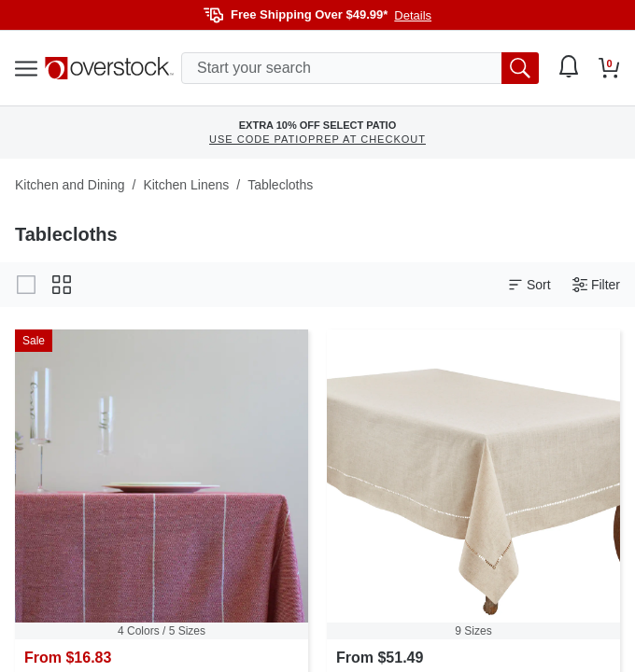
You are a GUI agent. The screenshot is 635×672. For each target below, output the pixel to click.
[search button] (520, 68)
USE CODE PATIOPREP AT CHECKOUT (317, 139)
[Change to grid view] (62, 285)
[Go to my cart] (609, 68)
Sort (529, 285)
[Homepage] (109, 68)
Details (413, 15)
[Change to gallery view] (26, 285)
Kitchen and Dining (70, 185)
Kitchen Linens (186, 185)
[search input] (360, 68)
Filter (596, 285)
